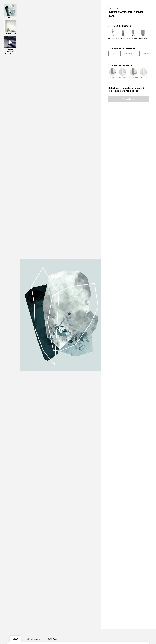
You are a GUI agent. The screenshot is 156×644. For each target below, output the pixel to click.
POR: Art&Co (114, 8)
